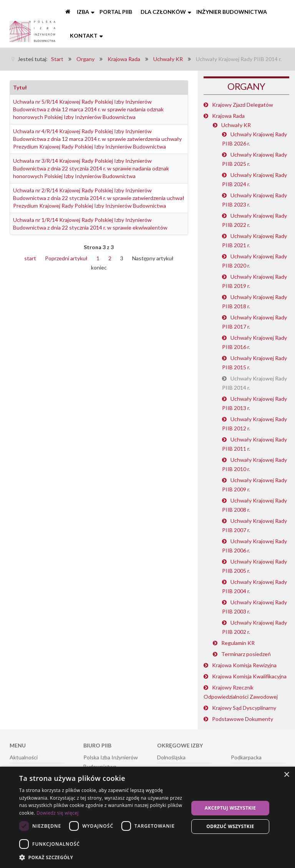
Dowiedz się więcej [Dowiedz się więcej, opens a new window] (58, 813)
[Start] (68, 12)
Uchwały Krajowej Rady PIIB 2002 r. (254, 627)
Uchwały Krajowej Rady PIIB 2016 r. (254, 342)
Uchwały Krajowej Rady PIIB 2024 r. (254, 179)
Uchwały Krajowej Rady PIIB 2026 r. (254, 139)
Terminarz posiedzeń (246, 654)
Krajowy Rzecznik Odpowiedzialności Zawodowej (241, 692)
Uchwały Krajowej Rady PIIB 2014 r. (254, 383)
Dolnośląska (171, 757)
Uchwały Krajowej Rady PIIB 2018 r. (254, 302)
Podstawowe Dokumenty (243, 719)
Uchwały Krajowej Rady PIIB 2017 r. (254, 322)
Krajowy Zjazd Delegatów (243, 105)
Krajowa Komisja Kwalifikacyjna (249, 676)
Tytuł (20, 87)
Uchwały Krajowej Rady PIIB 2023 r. (254, 200)
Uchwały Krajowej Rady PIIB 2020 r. (254, 261)
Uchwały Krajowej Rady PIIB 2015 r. (254, 363)
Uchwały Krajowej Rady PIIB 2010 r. (254, 464)
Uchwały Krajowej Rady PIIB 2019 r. (254, 281)
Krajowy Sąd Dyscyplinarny (244, 708)
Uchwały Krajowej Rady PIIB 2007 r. (254, 525)
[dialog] (147, 817)
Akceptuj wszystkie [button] (230, 808)
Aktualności (24, 757)
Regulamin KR (238, 643)
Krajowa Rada (228, 116)
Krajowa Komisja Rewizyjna (244, 665)
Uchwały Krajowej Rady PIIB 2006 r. (254, 546)
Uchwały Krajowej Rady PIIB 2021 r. (254, 241)
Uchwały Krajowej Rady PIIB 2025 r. (254, 159)
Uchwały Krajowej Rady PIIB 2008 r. (254, 505)
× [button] (286, 775)
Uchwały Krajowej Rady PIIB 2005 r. (254, 566)
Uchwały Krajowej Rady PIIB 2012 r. (254, 424)
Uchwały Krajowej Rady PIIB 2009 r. (254, 485)
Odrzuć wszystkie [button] (230, 826)
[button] (101, 858)
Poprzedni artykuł (66, 258)
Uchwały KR (236, 125)
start (30, 258)
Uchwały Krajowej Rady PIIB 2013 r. (254, 403)
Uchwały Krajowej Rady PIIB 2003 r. (254, 607)
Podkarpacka (246, 757)
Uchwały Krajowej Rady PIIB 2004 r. (254, 586)
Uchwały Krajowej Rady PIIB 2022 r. (254, 220)
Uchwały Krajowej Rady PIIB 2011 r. (254, 444)
